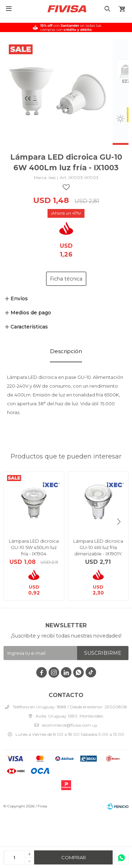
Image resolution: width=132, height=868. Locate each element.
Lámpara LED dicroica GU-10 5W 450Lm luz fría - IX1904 (34, 547)
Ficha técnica (66, 279)
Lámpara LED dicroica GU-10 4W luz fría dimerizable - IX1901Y (98, 547)
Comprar (74, 857)
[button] (119, 522)
